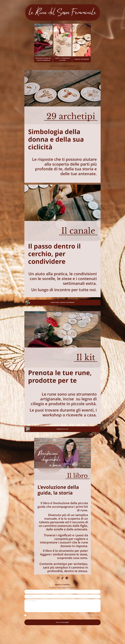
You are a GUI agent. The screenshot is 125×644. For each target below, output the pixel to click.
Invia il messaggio (62, 622)
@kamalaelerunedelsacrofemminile (62, 66)
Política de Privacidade (93, 615)
